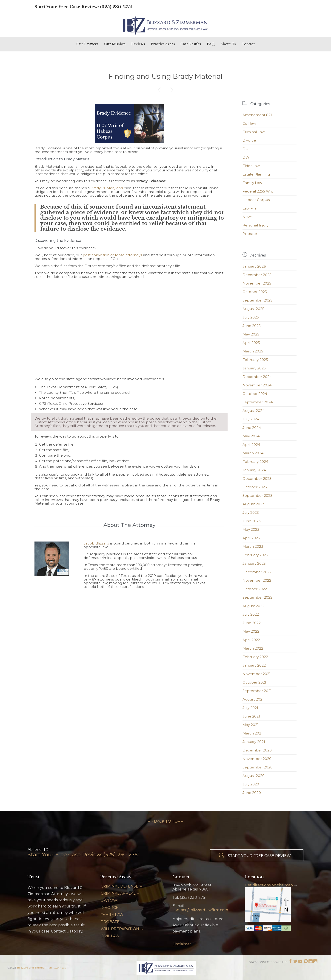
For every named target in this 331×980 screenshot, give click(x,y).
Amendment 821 (257, 115)
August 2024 (254, 411)
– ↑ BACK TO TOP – (166, 821)
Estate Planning (256, 174)
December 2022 (257, 572)
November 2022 (257, 580)
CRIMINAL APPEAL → (120, 893)
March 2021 (253, 733)
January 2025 (254, 368)
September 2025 (257, 300)
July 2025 (251, 317)
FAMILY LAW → (114, 915)
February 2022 (255, 657)
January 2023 (254, 563)
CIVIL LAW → (112, 936)
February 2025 (255, 360)
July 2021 (250, 708)
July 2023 (251, 512)
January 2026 (254, 266)
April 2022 (251, 640)
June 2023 (252, 521)
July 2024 (251, 419)
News (247, 217)
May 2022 (251, 631)
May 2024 (251, 436)
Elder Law (251, 166)
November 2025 (257, 283)
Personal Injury (255, 225)
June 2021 (251, 716)
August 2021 (253, 699)
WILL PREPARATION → (122, 929)
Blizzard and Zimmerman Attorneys (41, 967)
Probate (250, 234)
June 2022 (252, 623)
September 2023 (257, 496)
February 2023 (255, 555)
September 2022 (257, 597)
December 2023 (257, 479)
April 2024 (251, 445)
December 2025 (257, 275)
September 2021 (257, 691)
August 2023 (253, 504)
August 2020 (254, 776)
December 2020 (257, 750)
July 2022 (251, 614)
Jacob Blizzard (96, 543)
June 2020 (252, 793)
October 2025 (255, 292)
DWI (247, 157)
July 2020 (251, 784)
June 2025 (252, 326)
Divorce (249, 140)
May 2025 (251, 334)
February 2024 (255, 462)
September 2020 (258, 767)
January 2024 (254, 470)
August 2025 (253, 309)
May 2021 (251, 725)
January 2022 (254, 665)
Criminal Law (254, 132)
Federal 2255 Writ (258, 191)
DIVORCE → (112, 908)
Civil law (249, 123)
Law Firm (251, 208)
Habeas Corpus (256, 200)
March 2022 (253, 648)
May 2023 (251, 529)
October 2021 (254, 682)
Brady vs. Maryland (107, 188)
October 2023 (255, 487)
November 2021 (257, 674)
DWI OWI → (112, 900)
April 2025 (251, 343)
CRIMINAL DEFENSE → (122, 886)
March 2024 (253, 453)
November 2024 (257, 385)
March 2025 (253, 351)
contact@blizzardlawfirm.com (200, 910)
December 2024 (257, 377)
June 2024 (252, 428)
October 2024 (255, 394)
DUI (246, 149)
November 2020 (257, 759)
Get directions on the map (269, 885)
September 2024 (258, 402)
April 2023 (251, 538)
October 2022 (255, 589)
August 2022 (253, 606)
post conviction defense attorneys (112, 255)
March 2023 (253, 546)
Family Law (252, 183)
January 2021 (254, 742)
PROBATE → (112, 922)
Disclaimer (182, 944)
